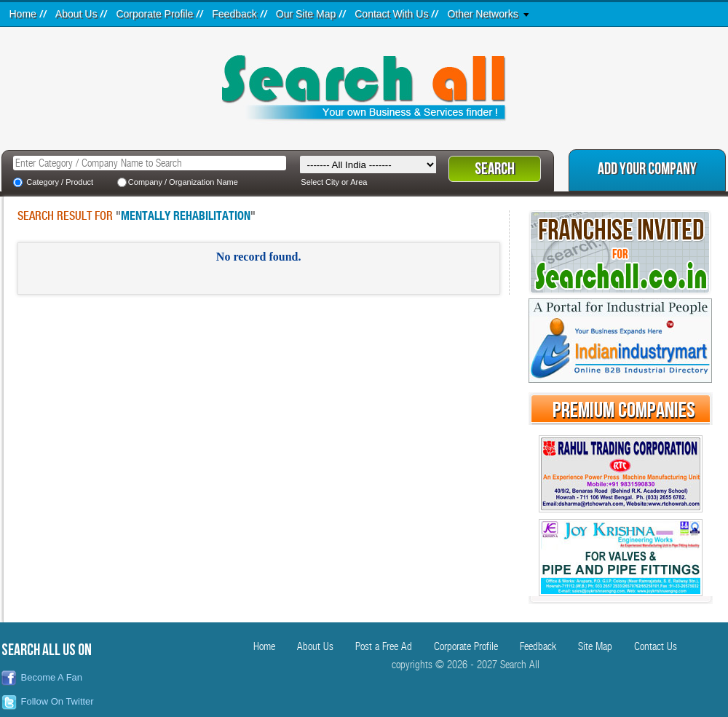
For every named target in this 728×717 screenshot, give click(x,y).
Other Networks (482, 14)
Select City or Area (334, 182)
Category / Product (60, 182)
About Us (76, 14)
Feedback (234, 14)
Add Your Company (647, 169)
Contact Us (656, 647)
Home (23, 14)
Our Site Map (306, 14)
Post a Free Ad (384, 647)
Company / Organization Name (183, 182)
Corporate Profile (154, 14)
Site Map (595, 647)
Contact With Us (391, 14)
